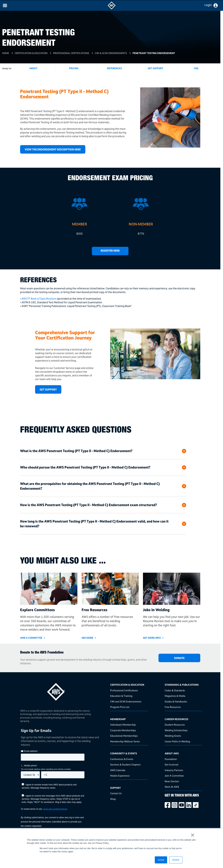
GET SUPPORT (48, 390)
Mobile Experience (120, 776)
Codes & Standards (175, 690)
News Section (172, 781)
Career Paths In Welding (177, 741)
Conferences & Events (122, 759)
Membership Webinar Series (125, 741)
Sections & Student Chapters (125, 764)
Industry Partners (174, 770)
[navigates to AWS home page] (112, 8)
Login (208, 5)
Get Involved (171, 764)
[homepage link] (64, 690)
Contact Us (116, 793)
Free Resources (173, 707)
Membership (118, 719)
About (33, 68)
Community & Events (124, 753)
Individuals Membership (123, 725)
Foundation (171, 759)
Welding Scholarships (176, 730)
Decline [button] (176, 860)
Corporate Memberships (123, 730)
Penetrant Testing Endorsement (154, 53)
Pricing (74, 68)
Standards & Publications (182, 685)
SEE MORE (87, 638)
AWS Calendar (118, 770)
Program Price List (120, 707)
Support (115, 788)
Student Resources (175, 725)
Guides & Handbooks (176, 701)
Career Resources (176, 719)
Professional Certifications (71, 53)
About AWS (172, 753)
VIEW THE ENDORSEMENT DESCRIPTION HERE (53, 149)
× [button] (193, 835)
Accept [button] (161, 860)
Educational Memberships (124, 736)
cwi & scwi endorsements (111, 53)
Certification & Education (31, 53)
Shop (113, 799)
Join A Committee (174, 776)
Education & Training (121, 696)
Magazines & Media (175, 696)
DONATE (179, 658)
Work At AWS (172, 787)
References (114, 68)
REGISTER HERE (110, 251)
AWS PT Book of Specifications (39, 299)
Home (6, 53)
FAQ (196, 68)
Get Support (155, 68)
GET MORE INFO (152, 638)
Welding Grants (173, 736)
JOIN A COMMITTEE (31, 638)
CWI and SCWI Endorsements (126, 701)
